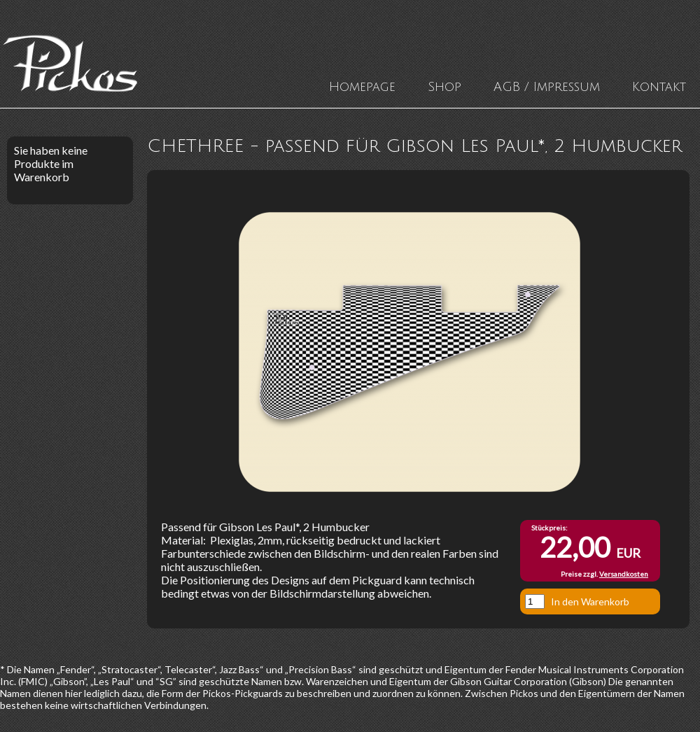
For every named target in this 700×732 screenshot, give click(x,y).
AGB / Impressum (547, 87)
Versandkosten (624, 574)
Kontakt (659, 87)
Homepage (362, 87)
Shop (444, 87)
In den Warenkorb (590, 601)
